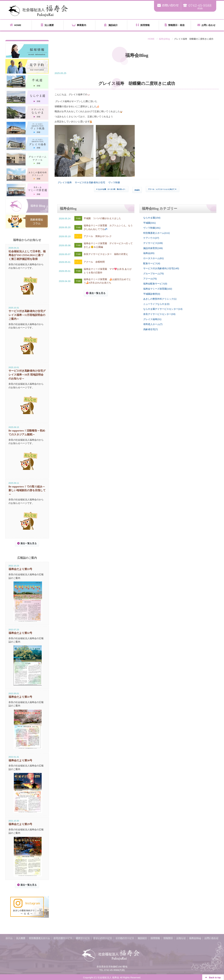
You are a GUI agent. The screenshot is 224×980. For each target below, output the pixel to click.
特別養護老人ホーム (41, 938)
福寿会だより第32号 (20, 633)
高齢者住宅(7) (150, 329)
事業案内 (79, 25)
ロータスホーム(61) (154, 258)
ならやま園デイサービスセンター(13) (163, 309)
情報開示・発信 (175, 25)
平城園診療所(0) (152, 293)
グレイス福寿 (65, 182)
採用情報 (143, 25)
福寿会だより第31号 (20, 697)
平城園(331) (149, 223)
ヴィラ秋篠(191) (152, 228)
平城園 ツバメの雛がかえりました (102, 218)
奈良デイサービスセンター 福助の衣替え (106, 254)
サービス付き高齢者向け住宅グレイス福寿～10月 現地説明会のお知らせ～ (27, 375)
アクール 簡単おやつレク (98, 236)
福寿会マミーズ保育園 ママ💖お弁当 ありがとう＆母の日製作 (108, 271)
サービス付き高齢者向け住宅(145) (161, 268)
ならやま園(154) (152, 218)
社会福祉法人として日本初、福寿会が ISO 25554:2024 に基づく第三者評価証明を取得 (27, 255)
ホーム (11, 938)
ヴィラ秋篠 (114, 182)
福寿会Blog (164, 39)
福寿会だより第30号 (20, 760)
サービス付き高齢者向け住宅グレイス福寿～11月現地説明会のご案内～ (27, 315)
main (137, 190)
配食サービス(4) (152, 263)
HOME (15, 25)
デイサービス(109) (153, 243)
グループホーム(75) (154, 273)
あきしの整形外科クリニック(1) (160, 299)
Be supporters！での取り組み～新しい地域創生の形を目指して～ (27, 490)
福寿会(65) (149, 253)
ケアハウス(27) (151, 238)
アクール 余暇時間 (94, 262)
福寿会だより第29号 (20, 824)
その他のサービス (125, 938)
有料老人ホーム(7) (153, 324)
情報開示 (167, 938)
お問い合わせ (206, 25)
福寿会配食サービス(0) (155, 283)
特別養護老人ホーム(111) (156, 233)
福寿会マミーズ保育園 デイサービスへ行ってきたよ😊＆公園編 (108, 245)
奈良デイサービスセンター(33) (159, 314)
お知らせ (180, 938)
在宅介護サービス (64, 938)
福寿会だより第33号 (20, 569)
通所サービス (83, 938)
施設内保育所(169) (153, 248)
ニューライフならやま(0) (156, 303)
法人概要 (47, 25)
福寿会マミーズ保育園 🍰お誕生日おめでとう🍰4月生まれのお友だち (107, 281)
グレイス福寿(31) (152, 319)
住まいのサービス (103, 938)
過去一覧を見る (97, 293)
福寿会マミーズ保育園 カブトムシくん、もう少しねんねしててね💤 (108, 227)
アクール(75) (150, 278)
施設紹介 (111, 25)
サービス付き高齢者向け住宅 (90, 182)
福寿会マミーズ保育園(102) (158, 288)
